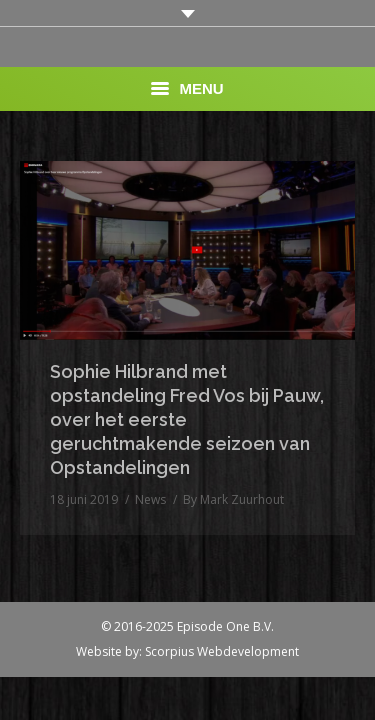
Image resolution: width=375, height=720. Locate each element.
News (150, 499)
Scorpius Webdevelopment (222, 651)
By (233, 499)
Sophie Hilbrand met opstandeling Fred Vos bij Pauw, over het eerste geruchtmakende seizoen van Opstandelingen (187, 419)
